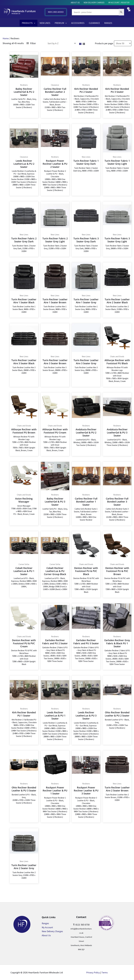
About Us (46, 935)
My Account (47, 927)
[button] (34, 23)
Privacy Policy (93, 972)
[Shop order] (61, 43)
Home (6, 38)
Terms (105, 972)
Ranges (45, 923)
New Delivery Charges (52, 931)
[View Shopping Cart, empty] (129, 12)
